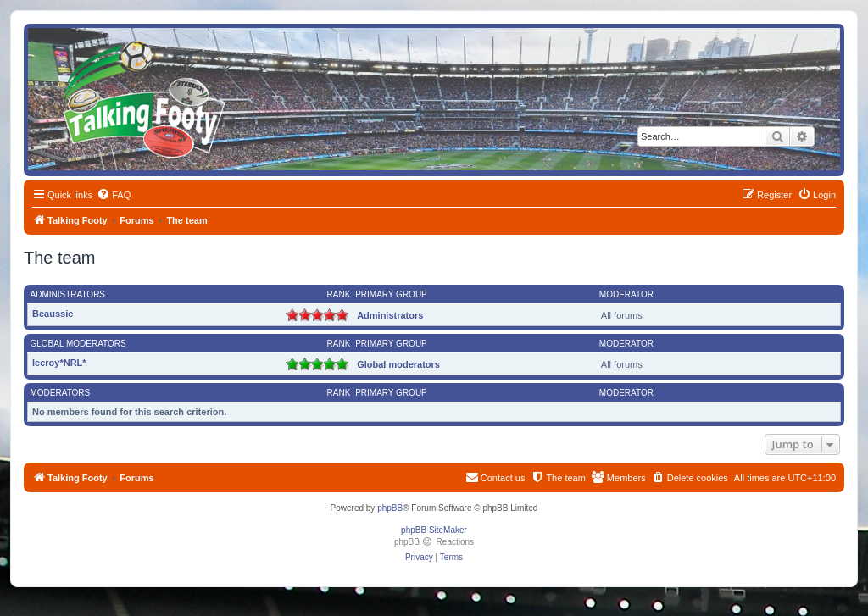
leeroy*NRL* (59, 363)
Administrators (68, 294)
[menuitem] (114, 195)
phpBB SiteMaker (434, 530)
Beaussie (53, 314)
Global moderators (78, 344)
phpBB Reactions (434, 542)
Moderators (61, 393)
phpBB (390, 508)
